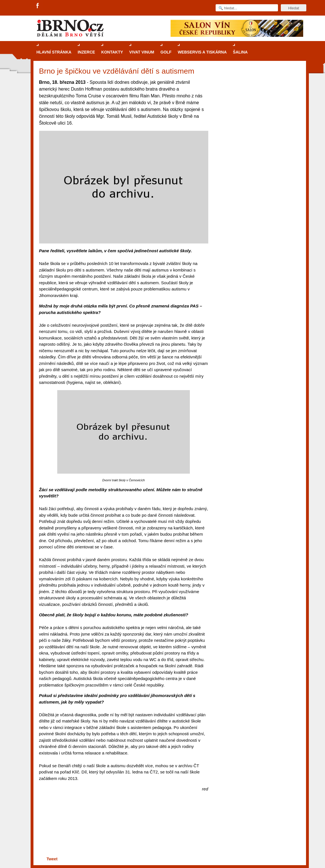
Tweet (52, 859)
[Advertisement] (123, 833)
